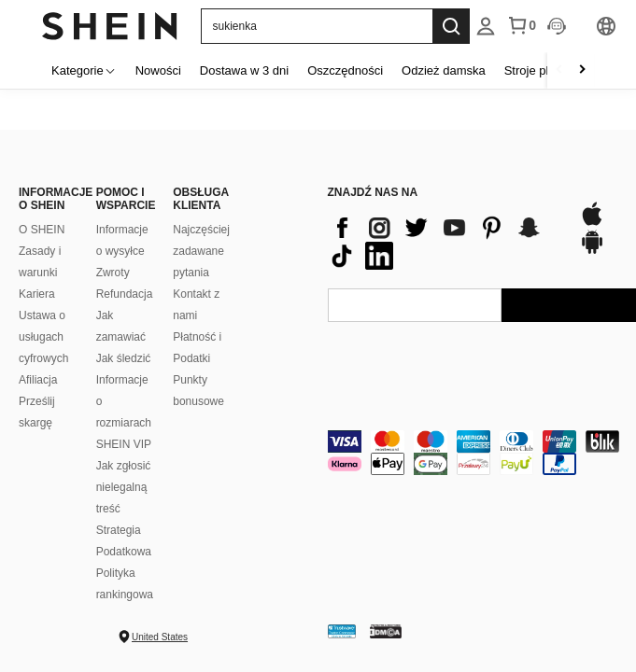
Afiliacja (38, 380)
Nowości (158, 70)
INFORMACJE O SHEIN (48, 199)
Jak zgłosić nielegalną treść (124, 487)
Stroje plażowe (544, 70)
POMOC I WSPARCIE (126, 199)
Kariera (37, 294)
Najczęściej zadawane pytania (201, 251)
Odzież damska (444, 70)
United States (160, 637)
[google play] (592, 252)
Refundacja (125, 294)
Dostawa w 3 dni (244, 70)
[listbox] (486, 26)
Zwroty (113, 273)
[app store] (592, 224)
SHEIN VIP (124, 444)
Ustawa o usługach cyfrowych (43, 337)
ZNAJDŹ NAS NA (373, 192)
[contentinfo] (444, 242)
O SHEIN (42, 230)
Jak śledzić (124, 358)
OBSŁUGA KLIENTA (201, 199)
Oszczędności (345, 70)
